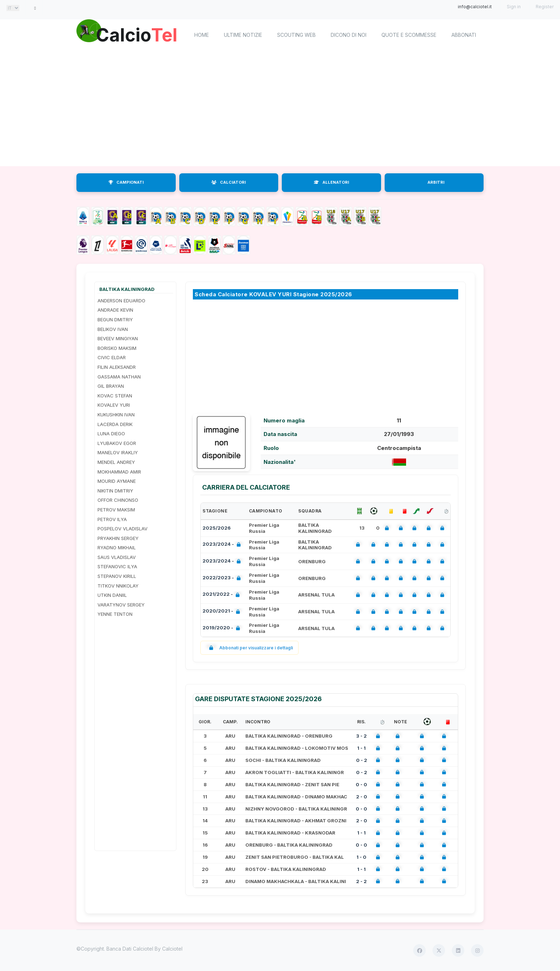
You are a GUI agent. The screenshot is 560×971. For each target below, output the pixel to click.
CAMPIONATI (126, 182)
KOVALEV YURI (114, 405)
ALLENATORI (331, 182)
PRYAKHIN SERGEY (118, 538)
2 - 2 (361, 881)
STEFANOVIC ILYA (117, 566)
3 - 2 (361, 736)
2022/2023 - (223, 578)
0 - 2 (362, 760)
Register (545, 7)
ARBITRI (436, 182)
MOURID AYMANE (117, 481)
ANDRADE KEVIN (115, 310)
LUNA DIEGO (111, 434)
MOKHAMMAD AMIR (119, 472)
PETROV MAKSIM (116, 510)
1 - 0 (361, 857)
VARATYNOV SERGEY (121, 605)
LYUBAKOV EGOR (117, 443)
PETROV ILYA (112, 519)
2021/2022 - (222, 595)
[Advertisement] (280, 109)
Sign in (514, 7)
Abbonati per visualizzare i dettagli (249, 648)
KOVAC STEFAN (115, 396)
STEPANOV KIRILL (117, 576)
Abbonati (464, 35)
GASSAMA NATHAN (119, 377)
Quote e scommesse (409, 35)
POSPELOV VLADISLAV (122, 529)
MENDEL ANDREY (116, 462)
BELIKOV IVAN (113, 329)
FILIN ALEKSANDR (117, 367)
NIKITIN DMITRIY (115, 491)
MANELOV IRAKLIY (118, 452)
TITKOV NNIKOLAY (118, 586)
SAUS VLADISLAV (117, 557)
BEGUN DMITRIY (115, 319)
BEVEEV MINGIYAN (118, 338)
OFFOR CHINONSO (118, 500)
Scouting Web (296, 35)
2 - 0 (362, 797)
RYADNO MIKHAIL (117, 548)
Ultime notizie (243, 35)
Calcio (137, 34)
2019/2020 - (223, 628)
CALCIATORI (229, 182)
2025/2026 (217, 528)
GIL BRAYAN (111, 386)
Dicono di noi (349, 35)
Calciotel (172, 949)
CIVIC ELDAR (112, 357)
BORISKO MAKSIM (117, 348)
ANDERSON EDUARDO (121, 301)
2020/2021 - (223, 612)
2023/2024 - (223, 545)
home (202, 35)
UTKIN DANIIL (112, 595)
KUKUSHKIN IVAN (116, 415)
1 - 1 (361, 748)
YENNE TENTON (115, 614)
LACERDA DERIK (115, 424)
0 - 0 (361, 784)
